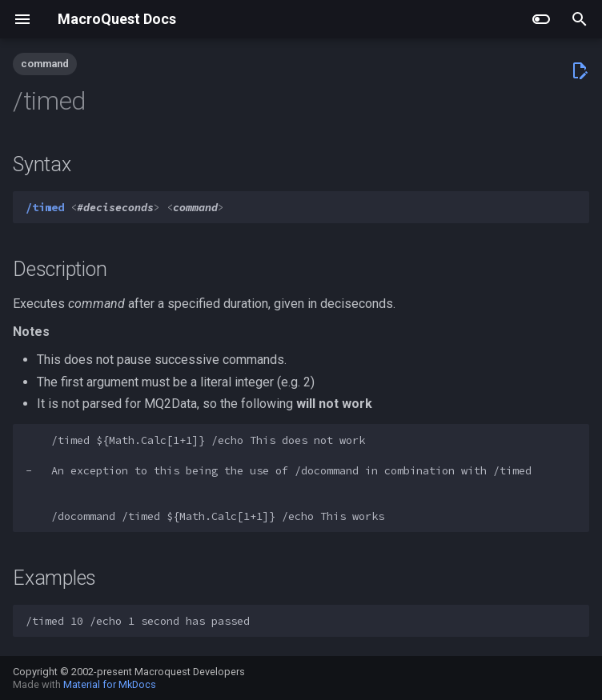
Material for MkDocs (110, 684)
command (45, 64)
